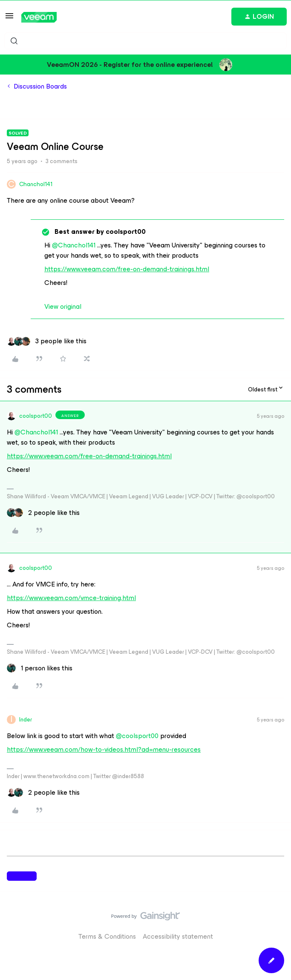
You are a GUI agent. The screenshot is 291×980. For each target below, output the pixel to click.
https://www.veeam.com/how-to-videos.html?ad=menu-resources (104, 749)
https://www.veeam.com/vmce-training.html (71, 598)
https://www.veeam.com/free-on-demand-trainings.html (127, 269)
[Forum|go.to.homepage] (39, 17)
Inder (26, 720)
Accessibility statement (178, 936)
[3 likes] (47, 341)
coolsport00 (36, 416)
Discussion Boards (40, 86)
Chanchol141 (36, 184)
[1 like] (40, 668)
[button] (9, 19)
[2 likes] (43, 513)
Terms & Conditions (107, 936)
